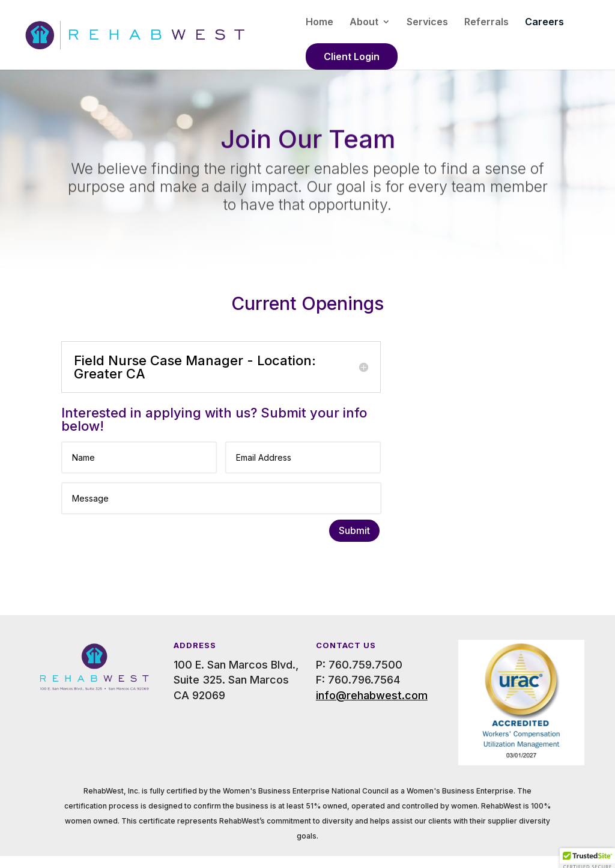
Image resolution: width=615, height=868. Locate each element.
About (364, 23)
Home (320, 23)
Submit (354, 530)
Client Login (352, 56)
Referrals (486, 23)
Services (427, 23)
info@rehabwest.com (372, 695)
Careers (544, 23)
